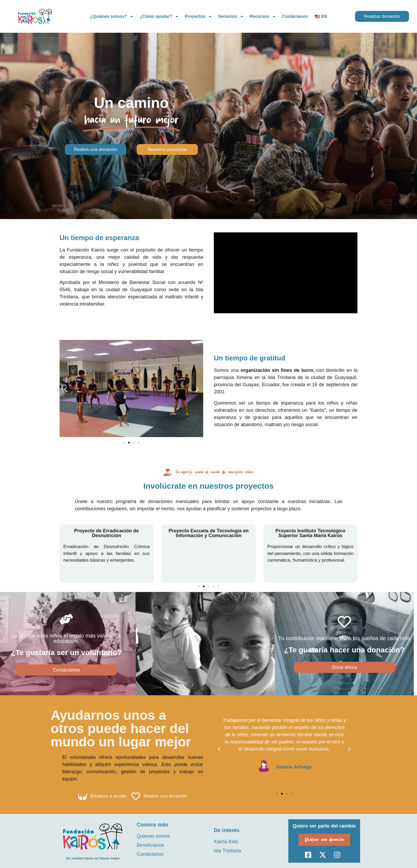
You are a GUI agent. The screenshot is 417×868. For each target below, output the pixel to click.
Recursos (263, 17)
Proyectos (199, 17)
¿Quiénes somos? (112, 17)
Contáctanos (295, 16)
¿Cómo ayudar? (159, 17)
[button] (66, 389)
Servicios (231, 17)
